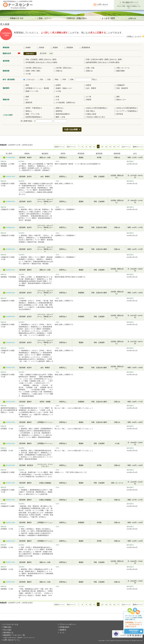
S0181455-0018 (10, 422)
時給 (56, 79)
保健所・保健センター (63, 88)
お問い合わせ (103, 4)
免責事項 (63, 630)
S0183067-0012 (10, 270)
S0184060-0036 (10, 293)
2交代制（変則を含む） (63, 68)
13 (102, 147)
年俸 (63, 79)
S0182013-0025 (10, 500)
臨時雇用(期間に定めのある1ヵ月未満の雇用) (102, 62)
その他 (27, 74)
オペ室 (88, 97)
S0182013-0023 (10, 541)
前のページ (71, 147)
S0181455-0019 (10, 443)
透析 (117, 97)
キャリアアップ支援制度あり (126, 111)
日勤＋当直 (89, 68)
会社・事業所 (90, 88)
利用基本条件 (64, 627)
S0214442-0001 (10, 465)
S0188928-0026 (10, 249)
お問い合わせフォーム (12, 640)
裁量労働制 (119, 71)
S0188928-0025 (10, 227)
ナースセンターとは (11, 624)
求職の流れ (7, 627)
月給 (40, 79)
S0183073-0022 (10, 562)
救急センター (120, 100)
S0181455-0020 (10, 402)
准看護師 (69, 48)
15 (110, 147)
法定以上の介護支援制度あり (126, 108)
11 (94, 147)
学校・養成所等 (121, 88)
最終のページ (138, 147)
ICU (26, 100)
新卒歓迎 (119, 114)
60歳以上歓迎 (90, 114)
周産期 (88, 100)
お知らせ (132, 18)
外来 (56, 97)
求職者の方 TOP (17, 18)
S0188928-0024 (10, 201)
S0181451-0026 (10, 176)
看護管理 (28, 103)
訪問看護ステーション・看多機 (36, 88)
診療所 (57, 85)
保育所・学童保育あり (33, 108)
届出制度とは (8, 633)
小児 (56, 100)
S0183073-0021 (10, 582)
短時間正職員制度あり (33, 117)
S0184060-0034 (10, 316)
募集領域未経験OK (62, 114)
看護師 (54, 48)
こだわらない (29, 79)
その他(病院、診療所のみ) (64, 103)
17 (118, 147)
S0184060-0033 (10, 343)
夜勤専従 (58, 111)
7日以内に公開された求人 (95, 117)
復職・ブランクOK (32, 114)
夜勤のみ (88, 71)
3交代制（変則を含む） (33, 68)
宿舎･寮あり (90, 111)
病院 (26, 85)
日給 (48, 79)
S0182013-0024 (10, 523)
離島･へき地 (59, 117)
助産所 (88, 85)
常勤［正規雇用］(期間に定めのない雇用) (40, 59)
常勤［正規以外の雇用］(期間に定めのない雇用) (103, 59)
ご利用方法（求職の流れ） (77, 18)
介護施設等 (119, 85)
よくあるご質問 (108, 18)
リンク (62, 633)
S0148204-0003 (10, 157)
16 (114, 147)
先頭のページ (59, 147)
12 (98, 147)
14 (106, 147)
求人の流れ (7, 630)
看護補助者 (85, 48)
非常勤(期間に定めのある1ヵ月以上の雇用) (40, 62)
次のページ (126, 147)
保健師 (27, 48)
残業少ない (59, 108)
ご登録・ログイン (44, 18)
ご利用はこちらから (134, 37)
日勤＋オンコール (122, 68)
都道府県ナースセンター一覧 (14, 635)
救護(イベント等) (31, 91)
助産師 (41, 48)
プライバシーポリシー (68, 624)
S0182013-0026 (10, 483)
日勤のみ (58, 71)
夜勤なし (28, 111)
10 (90, 147)
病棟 (26, 97)
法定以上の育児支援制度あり (96, 108)
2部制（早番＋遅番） (32, 71)
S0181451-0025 (10, 368)
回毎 (71, 79)
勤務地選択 (30, 54)
